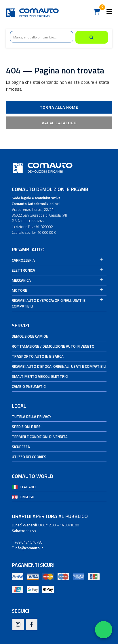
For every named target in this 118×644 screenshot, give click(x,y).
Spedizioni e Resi (27, 427)
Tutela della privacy (32, 417)
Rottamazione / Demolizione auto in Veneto (53, 346)
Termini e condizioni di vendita (40, 437)
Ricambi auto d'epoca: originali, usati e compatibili (59, 366)
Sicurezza (21, 447)
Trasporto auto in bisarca (38, 356)
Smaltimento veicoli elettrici (40, 376)
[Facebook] (32, 625)
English (27, 497)
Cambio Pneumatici (29, 386)
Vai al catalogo (59, 123)
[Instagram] (18, 625)
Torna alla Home (59, 107)
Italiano (28, 487)
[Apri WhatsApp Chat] (104, 630)
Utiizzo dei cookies (29, 457)
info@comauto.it (29, 548)
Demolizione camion (30, 336)
